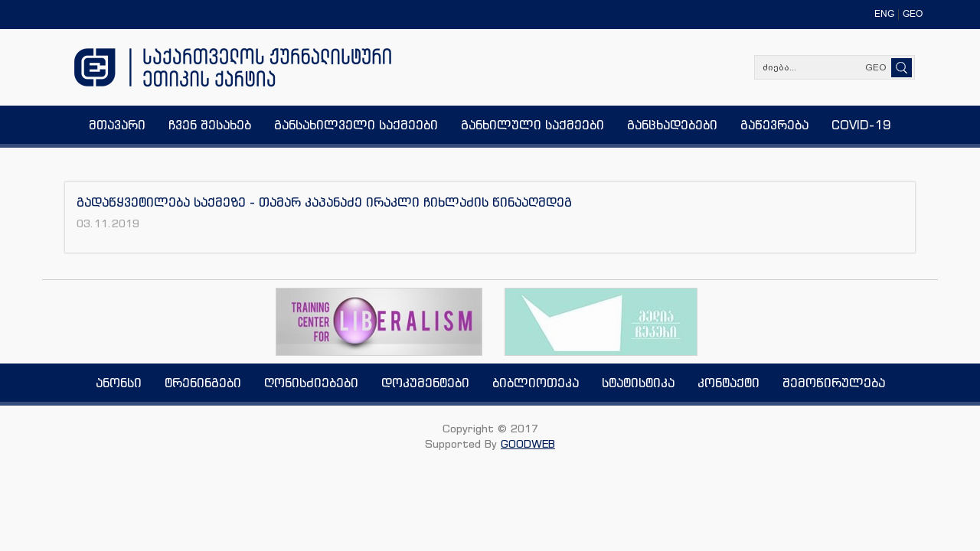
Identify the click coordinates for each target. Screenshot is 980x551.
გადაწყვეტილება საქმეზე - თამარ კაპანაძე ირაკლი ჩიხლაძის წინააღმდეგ (324, 202)
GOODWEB (528, 443)
